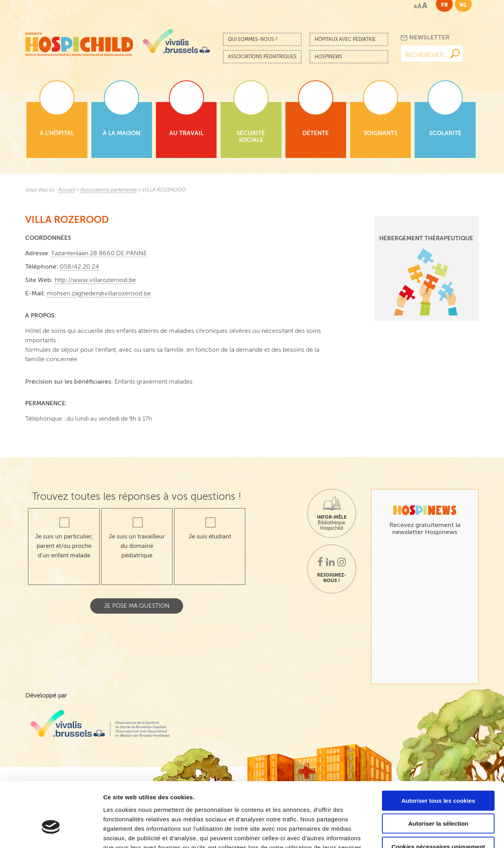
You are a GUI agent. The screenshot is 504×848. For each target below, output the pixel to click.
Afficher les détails (434, 832)
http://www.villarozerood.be (95, 280)
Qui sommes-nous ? (253, 39)
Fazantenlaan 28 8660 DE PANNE (99, 253)
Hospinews (328, 57)
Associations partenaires (108, 190)
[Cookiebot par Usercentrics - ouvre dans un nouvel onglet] (51, 833)
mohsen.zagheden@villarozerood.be (99, 293)
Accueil (66, 190)
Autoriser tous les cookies (438, 752)
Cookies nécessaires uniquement (438, 798)
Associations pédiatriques (262, 57)
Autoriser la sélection (438, 775)
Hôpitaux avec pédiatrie (345, 39)
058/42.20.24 (80, 267)
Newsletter (425, 38)
